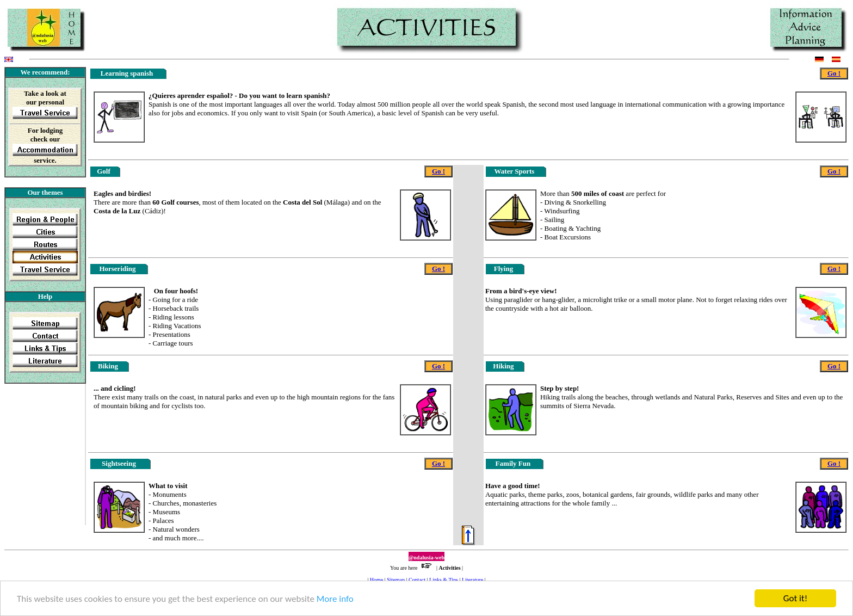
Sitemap (396, 580)
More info (335, 599)
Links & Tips (444, 580)
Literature (472, 580)
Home (376, 580)
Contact (417, 580)
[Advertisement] (39, 458)
